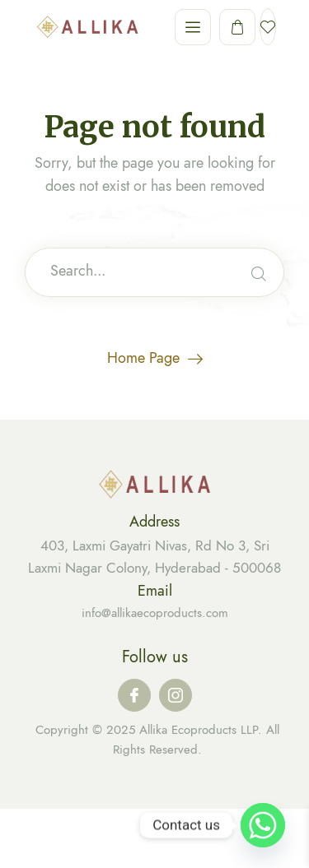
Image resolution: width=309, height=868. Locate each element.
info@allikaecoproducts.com (155, 613)
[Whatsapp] (263, 825)
